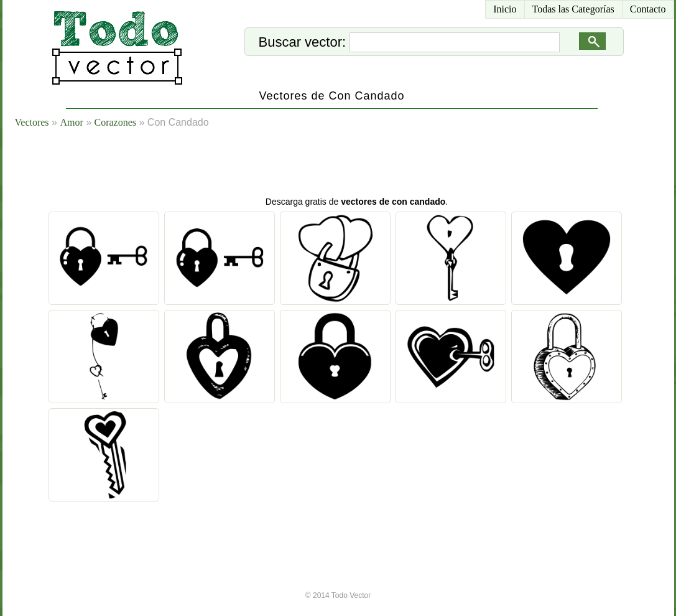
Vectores (32, 122)
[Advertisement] (353, 165)
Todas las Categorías (573, 9)
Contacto (648, 9)
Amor (71, 122)
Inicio (505, 9)
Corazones (116, 122)
